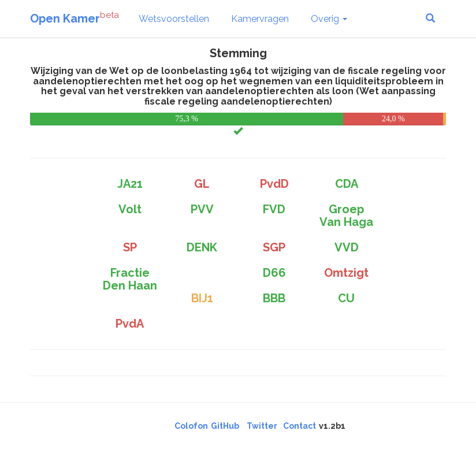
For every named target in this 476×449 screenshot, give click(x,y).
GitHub (225, 426)
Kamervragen (260, 19)
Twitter (262, 426)
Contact (300, 426)
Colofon (191, 426)
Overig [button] (329, 19)
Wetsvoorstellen (174, 19)
